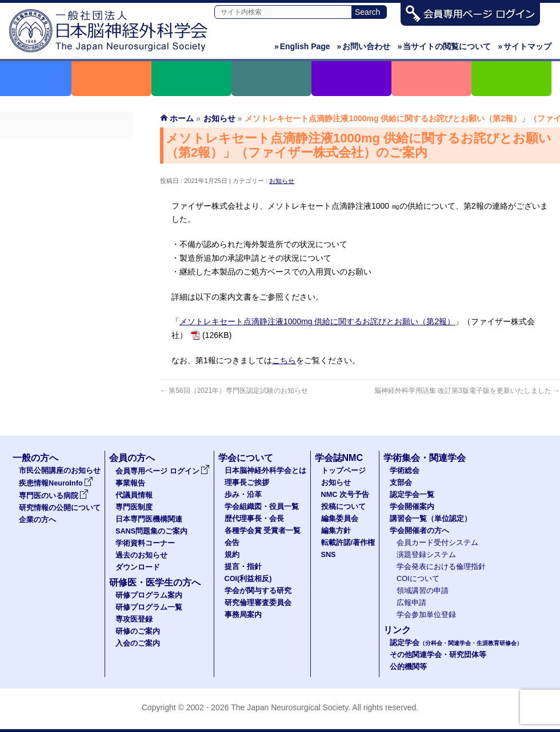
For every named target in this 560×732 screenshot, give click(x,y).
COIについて (418, 579)
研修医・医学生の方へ (155, 582)
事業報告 (66, 170)
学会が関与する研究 (258, 591)
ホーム (182, 118)
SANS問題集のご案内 (66, 252)
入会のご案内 (138, 643)
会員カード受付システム (437, 543)
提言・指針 (243, 567)
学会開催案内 (412, 507)
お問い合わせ (364, 46)
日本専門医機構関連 (66, 232)
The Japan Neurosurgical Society (289, 707)
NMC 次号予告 (345, 495)
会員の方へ (132, 458)
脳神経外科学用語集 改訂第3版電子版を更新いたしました (467, 391)
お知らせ (282, 181)
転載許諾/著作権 (348, 543)
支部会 (401, 483)
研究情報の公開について (60, 508)
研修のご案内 (138, 631)
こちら (284, 360)
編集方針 (336, 531)
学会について (246, 458)
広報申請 (411, 603)
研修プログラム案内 (149, 595)
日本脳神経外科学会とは (265, 471)
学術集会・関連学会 (425, 458)
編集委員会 (340, 519)
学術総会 (405, 471)
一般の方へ (35, 458)
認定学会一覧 (412, 495)
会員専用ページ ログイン (66, 149)
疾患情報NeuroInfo (56, 483)
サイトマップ (525, 46)
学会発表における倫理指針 (441, 567)
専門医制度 (66, 211)
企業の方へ (37, 520)
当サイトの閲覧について (444, 46)
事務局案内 (243, 615)
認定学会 (456, 643)
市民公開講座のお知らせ (60, 471)
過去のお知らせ (66, 293)
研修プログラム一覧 (149, 607)
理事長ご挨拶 (247, 483)
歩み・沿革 (243, 495)
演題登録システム (426, 555)
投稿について (343, 507)
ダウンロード (66, 314)
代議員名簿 (66, 190)
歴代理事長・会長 (254, 519)
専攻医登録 (134, 619)
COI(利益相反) (248, 579)
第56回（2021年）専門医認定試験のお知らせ (234, 391)
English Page (302, 46)
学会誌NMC (339, 458)
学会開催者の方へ (419, 531)
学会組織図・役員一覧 (262, 507)
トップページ (343, 471)
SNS (329, 555)
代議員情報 (134, 495)
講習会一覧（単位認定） (431, 519)
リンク (397, 630)
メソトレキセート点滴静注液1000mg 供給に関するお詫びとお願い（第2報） (317, 321)
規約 (232, 555)
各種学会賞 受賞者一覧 (263, 531)
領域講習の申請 (423, 591)
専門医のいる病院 (54, 496)
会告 (232, 543)
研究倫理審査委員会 (258, 603)
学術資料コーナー (66, 273)
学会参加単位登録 (426, 615)
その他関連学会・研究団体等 (438, 655)
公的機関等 (408, 667)
